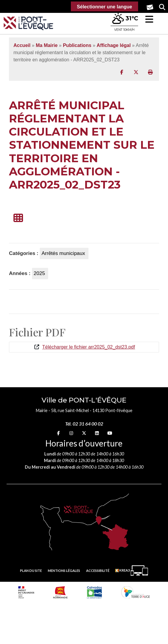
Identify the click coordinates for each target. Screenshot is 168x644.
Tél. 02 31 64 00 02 (84, 424)
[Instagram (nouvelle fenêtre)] (71, 433)
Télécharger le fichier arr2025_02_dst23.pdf (88, 347)
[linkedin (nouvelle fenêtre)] (97, 433)
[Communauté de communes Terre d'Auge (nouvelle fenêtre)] (135, 592)
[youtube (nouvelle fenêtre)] (110, 433)
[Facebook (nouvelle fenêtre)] (58, 433)
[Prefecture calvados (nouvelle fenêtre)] (26, 592)
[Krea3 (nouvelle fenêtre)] (132, 571)
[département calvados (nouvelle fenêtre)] (94, 592)
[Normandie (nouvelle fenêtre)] (60, 592)
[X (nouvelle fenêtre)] (84, 433)
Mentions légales (64, 571)
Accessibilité (98, 571)
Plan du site (31, 571)
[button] (149, 19)
